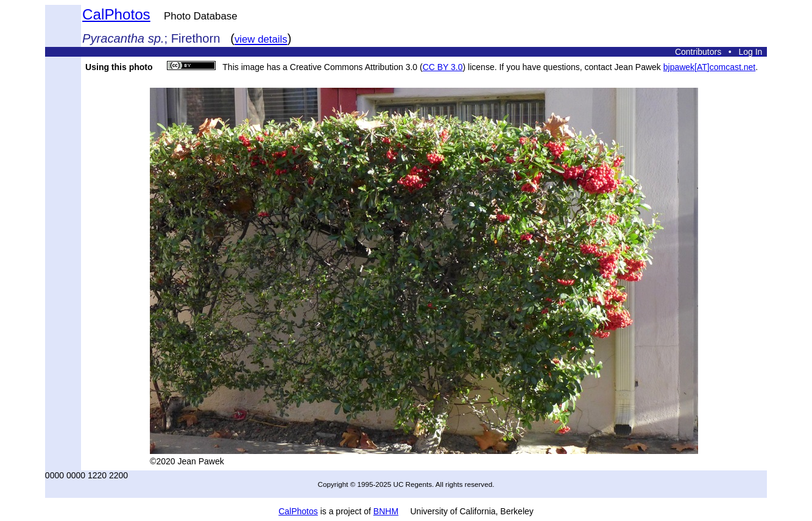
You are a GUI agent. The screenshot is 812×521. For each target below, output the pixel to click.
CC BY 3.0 (443, 67)
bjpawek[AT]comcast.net (709, 67)
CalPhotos (116, 14)
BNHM (386, 511)
